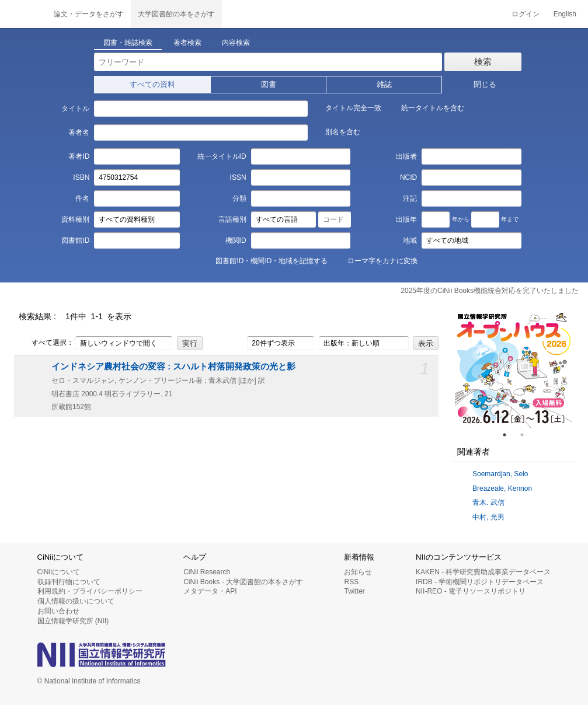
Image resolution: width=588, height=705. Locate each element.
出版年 (406, 219)
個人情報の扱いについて (76, 601)
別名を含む (336, 131)
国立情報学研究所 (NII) (73, 621)
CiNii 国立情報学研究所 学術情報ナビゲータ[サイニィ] (23, 14)
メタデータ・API (210, 591)
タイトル (75, 109)
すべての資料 (152, 84)
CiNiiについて (59, 572)
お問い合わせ (58, 611)
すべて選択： (46, 343)
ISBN (81, 177)
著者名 (79, 132)
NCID (408, 177)
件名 (82, 198)
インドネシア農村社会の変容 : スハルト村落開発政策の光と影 (173, 367)
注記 (410, 198)
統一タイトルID (222, 156)
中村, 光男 (488, 517)
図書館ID (75, 240)
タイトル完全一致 (347, 107)
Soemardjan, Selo (500, 474)
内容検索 (236, 43)
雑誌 (384, 84)
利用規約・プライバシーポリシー (90, 591)
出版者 (406, 156)
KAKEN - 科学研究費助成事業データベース (483, 572)
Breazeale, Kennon (502, 488)
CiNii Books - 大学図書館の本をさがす (243, 582)
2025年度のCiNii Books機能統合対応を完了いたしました (490, 291)
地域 (410, 240)
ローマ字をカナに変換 (376, 260)
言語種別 (232, 219)
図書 (269, 84)
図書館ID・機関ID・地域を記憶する (265, 260)
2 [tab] (527, 435)
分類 (239, 198)
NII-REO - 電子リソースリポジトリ (471, 591)
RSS (351, 582)
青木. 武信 (488, 502)
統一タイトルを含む (426, 107)
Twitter (354, 591)
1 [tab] (509, 435)
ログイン (526, 14)
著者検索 (187, 43)
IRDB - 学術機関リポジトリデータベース (480, 582)
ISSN (238, 177)
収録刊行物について (69, 582)
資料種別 (75, 219)
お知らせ (358, 572)
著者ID (79, 156)
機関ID (236, 240)
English (565, 14)
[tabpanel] (513, 369)
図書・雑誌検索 (128, 43)
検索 (483, 62)
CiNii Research (207, 572)
